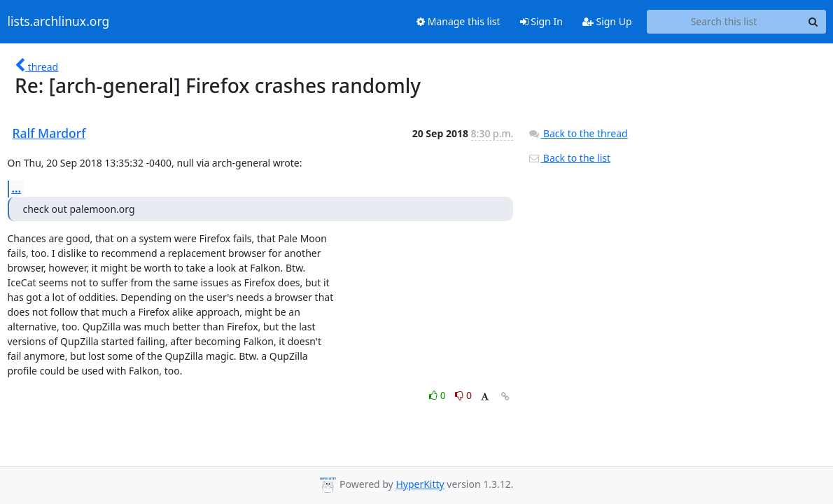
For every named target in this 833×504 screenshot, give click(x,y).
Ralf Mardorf (49, 133)
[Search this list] (724, 22)
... (17, 188)
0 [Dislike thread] (463, 395)
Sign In (541, 21)
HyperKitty (420, 484)
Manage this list (458, 21)
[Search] (813, 22)
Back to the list (569, 158)
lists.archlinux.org (59, 22)
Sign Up (607, 21)
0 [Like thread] (439, 395)
